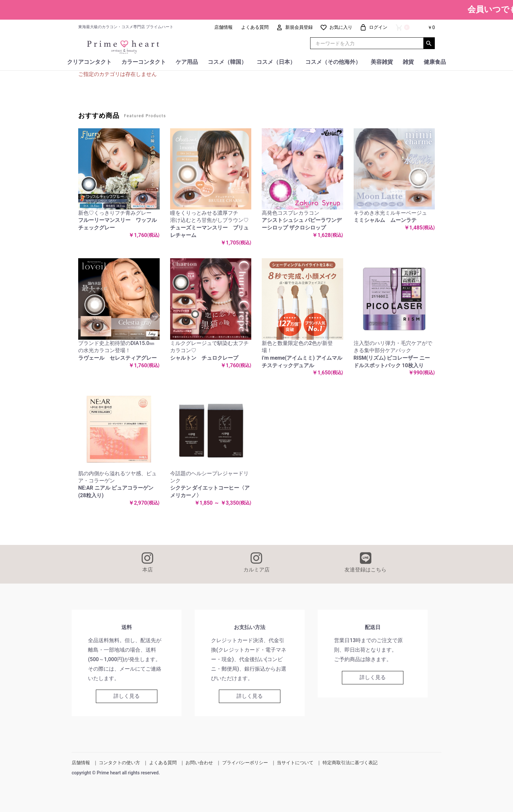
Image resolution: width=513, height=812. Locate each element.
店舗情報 (81, 763)
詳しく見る (127, 696)
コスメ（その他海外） (333, 62)
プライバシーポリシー (245, 763)
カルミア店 (256, 562)
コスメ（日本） (276, 62)
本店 (147, 562)
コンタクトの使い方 (119, 763)
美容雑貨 (382, 62)
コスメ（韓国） (227, 62)
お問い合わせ (199, 763)
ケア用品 (187, 62)
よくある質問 (163, 763)
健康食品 (435, 62)
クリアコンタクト (89, 62)
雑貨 (408, 62)
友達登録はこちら (366, 562)
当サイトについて (295, 763)
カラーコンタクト (144, 62)
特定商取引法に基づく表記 (350, 763)
